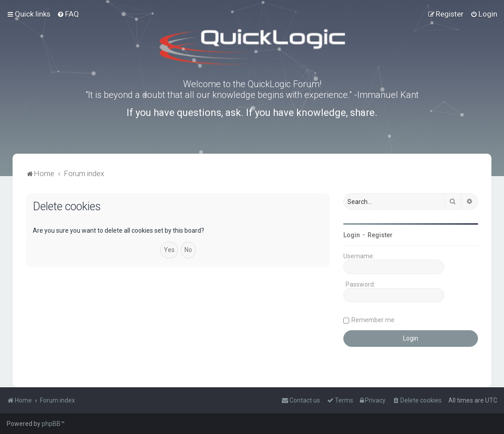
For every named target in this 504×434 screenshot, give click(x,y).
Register (380, 235)
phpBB (51, 424)
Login (352, 235)
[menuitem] (68, 14)
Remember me (373, 320)
